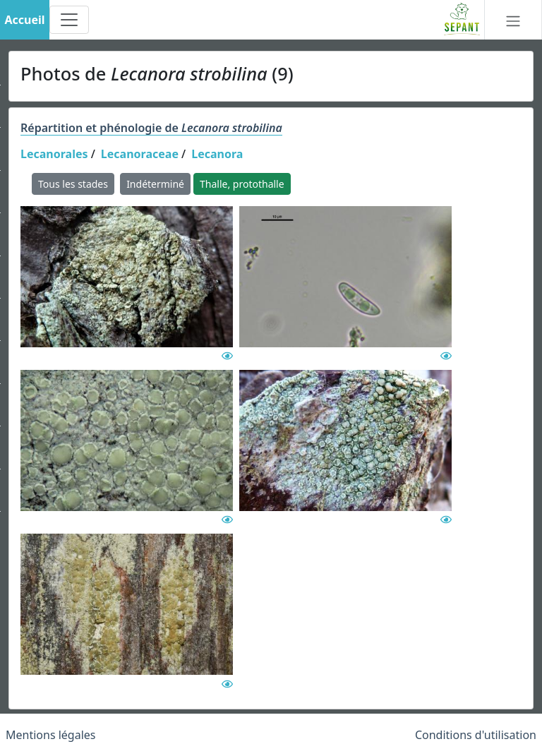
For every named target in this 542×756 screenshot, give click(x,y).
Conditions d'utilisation (476, 735)
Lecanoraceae (140, 154)
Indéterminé (155, 184)
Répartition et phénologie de (151, 128)
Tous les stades (73, 184)
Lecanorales (54, 154)
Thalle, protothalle (242, 184)
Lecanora (217, 154)
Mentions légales (51, 735)
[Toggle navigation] (69, 20)
